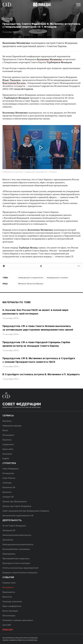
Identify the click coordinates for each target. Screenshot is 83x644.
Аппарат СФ (8, 497)
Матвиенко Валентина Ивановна (31, 284)
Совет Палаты (9, 478)
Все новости (8, 19)
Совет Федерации (11, 469)
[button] (78, 5)
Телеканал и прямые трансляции (18, 620)
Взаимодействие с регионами (16, 549)
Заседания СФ (9, 530)
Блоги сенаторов (10, 611)
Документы (8, 540)
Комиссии (7, 492)
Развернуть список (79, 266)
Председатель (9, 592)
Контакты (7, 421)
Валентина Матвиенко (50, 59)
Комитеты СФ (9, 487)
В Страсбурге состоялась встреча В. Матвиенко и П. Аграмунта (41, 374)
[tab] (41, 266)
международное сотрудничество (31, 278)
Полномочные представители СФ (18, 515)
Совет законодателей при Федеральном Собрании (26, 511)
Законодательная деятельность (17, 535)
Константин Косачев (14, 83)
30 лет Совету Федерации (14, 526)
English (6, 458)
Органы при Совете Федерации (17, 506)
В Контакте (4, 266)
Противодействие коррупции (16, 558)
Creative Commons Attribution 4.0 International (20, 640)
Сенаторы (7, 483)
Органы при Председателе (15, 501)
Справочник (8, 444)
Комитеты (7, 597)
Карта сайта (8, 449)
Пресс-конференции (12, 606)
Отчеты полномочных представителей (20, 568)
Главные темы (9, 583)
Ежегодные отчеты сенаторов (16, 563)
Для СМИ (7, 625)
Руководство (8, 473)
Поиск (5, 430)
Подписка (7, 440)
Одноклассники (41, 266)
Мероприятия (9, 554)
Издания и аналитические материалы (20, 573)
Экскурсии (7, 454)
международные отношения (57, 278)
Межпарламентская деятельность (18, 544)
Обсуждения (8, 435)
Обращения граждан (12, 426)
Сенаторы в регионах (12, 601)
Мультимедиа (9, 615)
